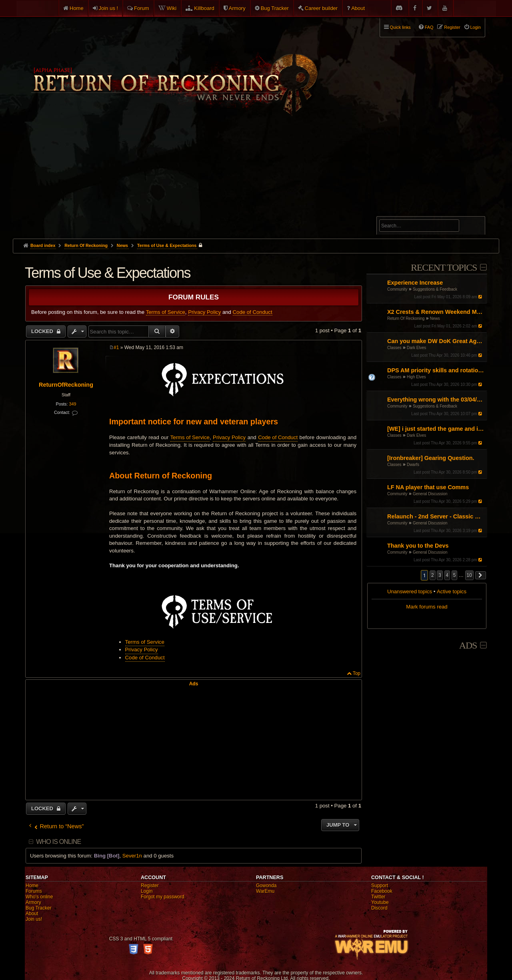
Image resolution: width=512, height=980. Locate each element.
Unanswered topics (410, 591)
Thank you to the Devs (418, 546)
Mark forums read (427, 607)
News (435, 318)
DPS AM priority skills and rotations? (436, 370)
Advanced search (404, 213)
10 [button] (469, 575)
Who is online (58, 842)
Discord (379, 908)
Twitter (378, 897)
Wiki (172, 8)
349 (72, 404)
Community (397, 289)
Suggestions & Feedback (435, 289)
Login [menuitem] (476, 27)
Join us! (34, 919)
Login (147, 891)
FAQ (429, 27)
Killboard (204, 8)
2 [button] (433, 575)
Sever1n (132, 856)
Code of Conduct (253, 312)
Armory (237, 8)
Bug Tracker (275, 8)
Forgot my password (163, 897)
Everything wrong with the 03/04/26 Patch (436, 400)
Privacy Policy (204, 312)
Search (474, 227)
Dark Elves (416, 348)
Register (150, 886)
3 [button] (440, 575)
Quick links (400, 27)
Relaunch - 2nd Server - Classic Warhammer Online (436, 516)
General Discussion (430, 494)
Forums (34, 891)
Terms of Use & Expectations (167, 245)
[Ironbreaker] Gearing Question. (431, 458)
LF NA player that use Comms (428, 487)
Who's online (39, 897)
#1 (116, 347)
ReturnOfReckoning (66, 385)
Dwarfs (413, 465)
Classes (394, 348)
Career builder (321, 8)
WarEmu (265, 891)
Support (380, 886)
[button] (481, 575)
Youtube (380, 902)
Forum (142, 8)
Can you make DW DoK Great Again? (436, 341)
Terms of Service (166, 312)
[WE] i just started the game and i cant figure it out (436, 429)
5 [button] (455, 575)
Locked (43, 331)
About (358, 8)
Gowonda (266, 886)
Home (77, 8)
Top (357, 673)
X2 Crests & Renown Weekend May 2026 (436, 312)
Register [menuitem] (452, 27)
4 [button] (447, 575)
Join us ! (108, 8)
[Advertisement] (256, 179)
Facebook (382, 891)
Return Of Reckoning (406, 318)
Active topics (452, 591)
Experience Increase (415, 283)
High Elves (416, 377)
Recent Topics (444, 267)
